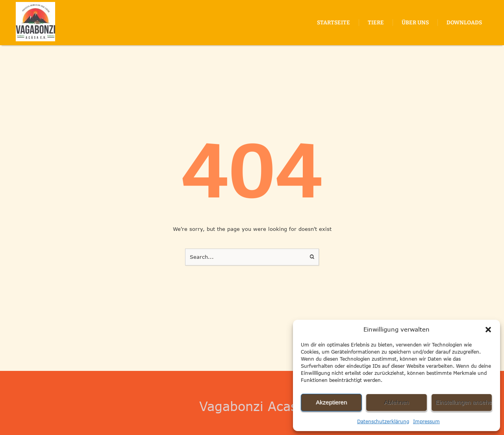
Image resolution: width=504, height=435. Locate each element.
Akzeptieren (331, 402)
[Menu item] (334, 23)
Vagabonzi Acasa (252, 406)
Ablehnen (396, 402)
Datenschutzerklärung (383, 421)
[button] (488, 330)
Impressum (426, 421)
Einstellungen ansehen (464, 402)
